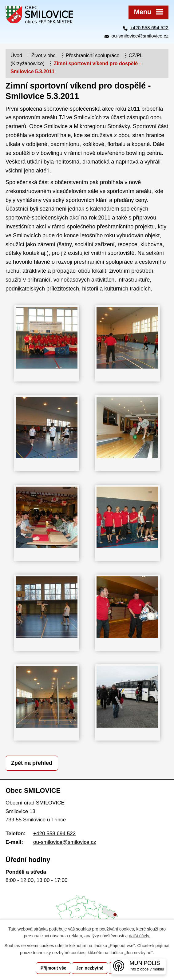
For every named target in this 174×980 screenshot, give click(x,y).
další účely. (139, 936)
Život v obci (44, 55)
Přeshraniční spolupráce (93, 55)
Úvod (16, 55)
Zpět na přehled (32, 763)
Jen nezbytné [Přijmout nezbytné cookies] (90, 968)
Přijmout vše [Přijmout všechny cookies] (53, 968)
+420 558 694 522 (149, 28)
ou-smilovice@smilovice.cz (140, 36)
